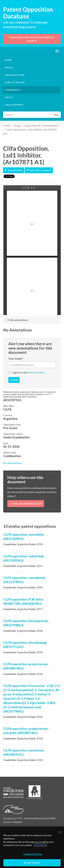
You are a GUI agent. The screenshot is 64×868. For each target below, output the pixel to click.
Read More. (40, 845)
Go (56, 115)
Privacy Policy (36, 372)
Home (8, 60)
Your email (16, 358)
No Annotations (13, 463)
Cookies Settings (33, 854)
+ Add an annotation (26, 504)
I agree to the (28, 372)
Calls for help (14, 105)
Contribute (13, 90)
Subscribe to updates (39, 170)
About (9, 97)
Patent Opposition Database (28, 13)
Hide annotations (17, 320)
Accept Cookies (32, 863)
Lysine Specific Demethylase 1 (42, 125)
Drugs (17, 125)
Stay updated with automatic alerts (32, 39)
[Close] (60, 832)
